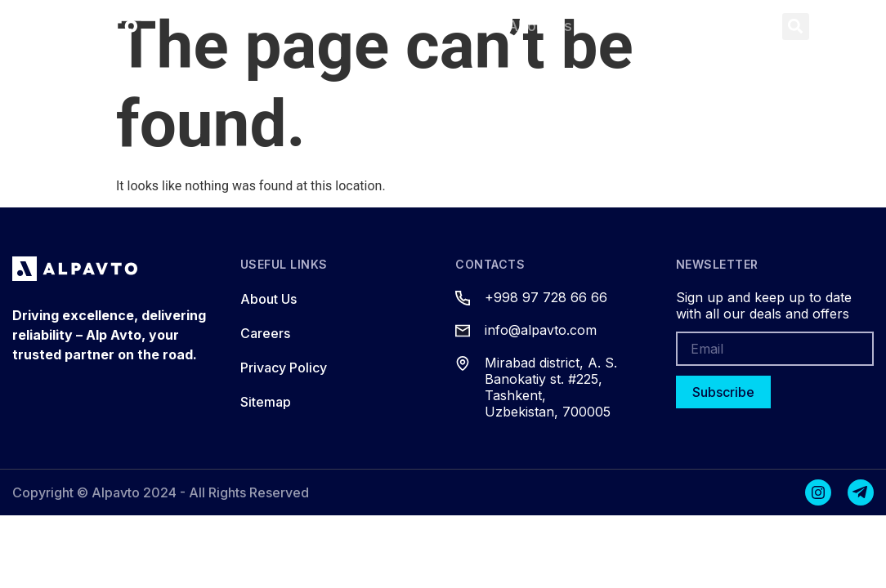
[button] (796, 27)
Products (325, 26)
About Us (540, 26)
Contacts (647, 26)
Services (434, 26)
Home (226, 26)
